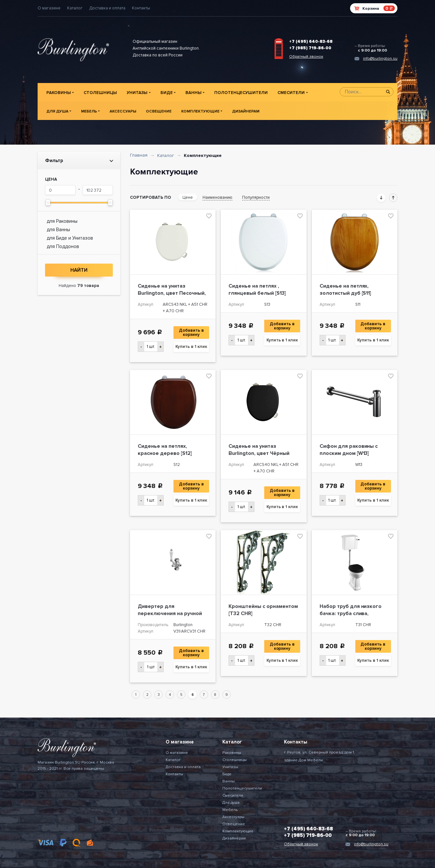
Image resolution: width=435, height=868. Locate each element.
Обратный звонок (306, 57)
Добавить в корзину (192, 333)
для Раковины (62, 221)
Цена (51, 179)
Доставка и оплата (107, 8)
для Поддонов (63, 246)
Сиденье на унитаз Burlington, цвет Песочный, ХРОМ (172, 293)
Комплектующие (200, 111)
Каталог (75, 8)
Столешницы (100, 93)
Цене (188, 197)
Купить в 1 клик (191, 347)
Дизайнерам (246, 111)
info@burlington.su (380, 59)
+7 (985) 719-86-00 (310, 48)
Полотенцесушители (241, 93)
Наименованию (217, 197)
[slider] (48, 202)
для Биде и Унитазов (70, 238)
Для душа (57, 111)
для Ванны (58, 230)
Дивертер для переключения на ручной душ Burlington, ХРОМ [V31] (172, 613)
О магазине (49, 8)
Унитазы (137, 93)
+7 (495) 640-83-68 (311, 42)
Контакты (141, 8)
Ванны (194, 93)
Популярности (256, 197)
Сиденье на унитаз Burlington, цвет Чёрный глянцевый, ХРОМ (259, 453)
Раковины (59, 93)
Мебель (89, 111)
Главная (139, 155)
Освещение (159, 111)
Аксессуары (123, 111)
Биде (167, 93)
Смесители (291, 93)
